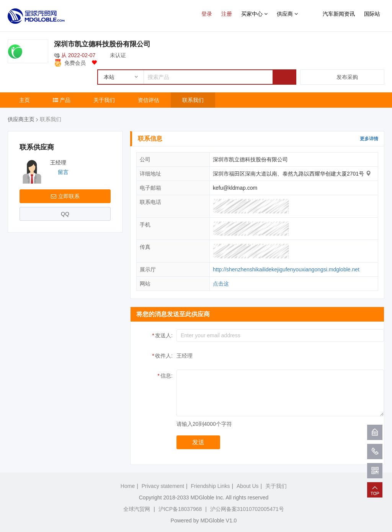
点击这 (221, 284)
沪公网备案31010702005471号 (247, 509)
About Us (248, 486)
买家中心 (254, 14)
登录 (207, 14)
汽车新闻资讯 (339, 14)
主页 (24, 100)
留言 (63, 172)
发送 (198, 442)
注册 (227, 14)
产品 (62, 100)
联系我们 (193, 100)
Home (128, 486)
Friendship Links (211, 486)
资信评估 (149, 100)
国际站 (372, 14)
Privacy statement (163, 486)
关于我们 (104, 100)
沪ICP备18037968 (180, 509)
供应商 (287, 14)
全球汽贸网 (137, 509)
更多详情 (369, 139)
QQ (65, 214)
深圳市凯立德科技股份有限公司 (102, 44)
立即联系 (65, 196)
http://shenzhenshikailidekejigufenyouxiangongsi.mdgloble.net (286, 269)
